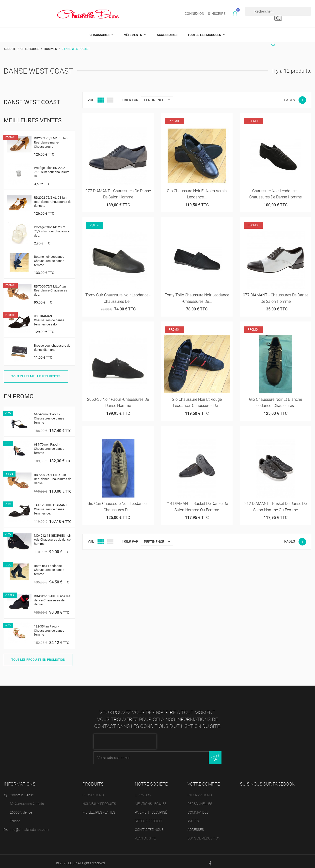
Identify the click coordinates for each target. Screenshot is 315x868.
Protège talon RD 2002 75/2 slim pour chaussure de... (52, 227)
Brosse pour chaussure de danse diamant (52, 344)
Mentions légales (151, 800)
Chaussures (100, 31)
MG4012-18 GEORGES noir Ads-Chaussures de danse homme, (52, 536)
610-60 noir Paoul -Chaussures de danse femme (49, 414)
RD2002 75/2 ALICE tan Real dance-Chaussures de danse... (53, 198)
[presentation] (125, 738)
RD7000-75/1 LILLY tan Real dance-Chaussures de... (51, 287)
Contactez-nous (149, 826)
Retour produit (149, 817)
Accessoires (167, 31)
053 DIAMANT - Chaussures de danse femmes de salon (49, 316)
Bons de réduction (204, 834)
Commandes (198, 808)
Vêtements (133, 31)
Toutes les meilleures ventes (36, 372)
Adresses (196, 826)
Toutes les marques (205, 31)
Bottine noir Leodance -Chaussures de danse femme (50, 257)
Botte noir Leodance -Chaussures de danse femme (49, 566)
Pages (290, 96)
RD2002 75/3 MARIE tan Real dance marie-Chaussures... (51, 138)
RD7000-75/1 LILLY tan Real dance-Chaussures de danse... (53, 475)
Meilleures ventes (99, 808)
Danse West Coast (32, 98)
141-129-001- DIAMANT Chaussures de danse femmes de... (51, 506)
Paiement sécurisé (151, 808)
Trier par (130, 96)
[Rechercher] (275, 43)
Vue (91, 96)
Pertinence (158, 96)
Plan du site (145, 834)
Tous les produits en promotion (38, 656)
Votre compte (204, 780)
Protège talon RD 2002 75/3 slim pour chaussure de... (52, 168)
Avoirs (193, 817)
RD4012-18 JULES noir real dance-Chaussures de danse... (53, 596)
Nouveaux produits (99, 800)
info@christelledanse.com (29, 826)
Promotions (93, 791)
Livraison (143, 791)
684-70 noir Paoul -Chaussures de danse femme (49, 445)
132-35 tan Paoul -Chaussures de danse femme (49, 627)
